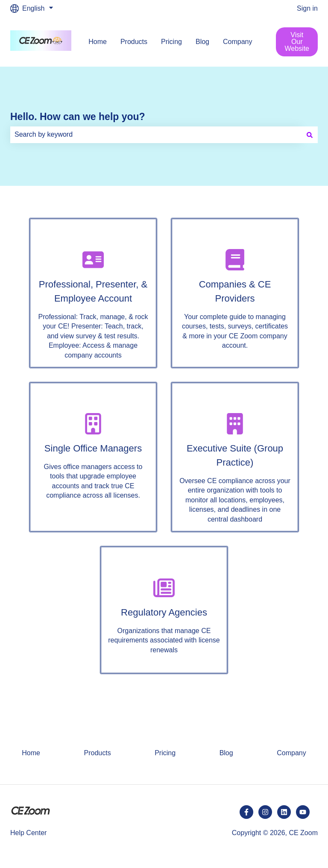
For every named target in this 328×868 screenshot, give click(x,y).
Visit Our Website (297, 42)
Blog (202, 42)
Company (237, 42)
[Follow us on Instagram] (265, 812)
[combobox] (156, 135)
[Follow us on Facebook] (246, 812)
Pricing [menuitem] (165, 753)
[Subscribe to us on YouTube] (303, 812)
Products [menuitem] (98, 753)
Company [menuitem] (291, 753)
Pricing (171, 42)
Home (98, 42)
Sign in (307, 8)
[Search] (310, 135)
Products (134, 42)
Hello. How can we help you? (78, 117)
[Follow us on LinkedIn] (284, 812)
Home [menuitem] (31, 753)
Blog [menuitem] (226, 753)
